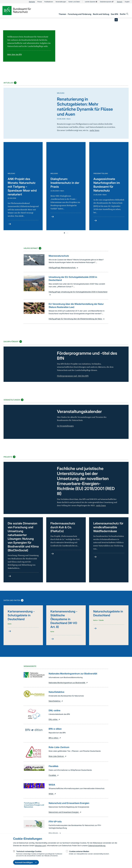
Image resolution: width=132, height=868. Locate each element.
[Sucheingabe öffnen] (124, 14)
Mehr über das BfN (15, 54)
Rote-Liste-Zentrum (58, 756)
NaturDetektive (56, 701)
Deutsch (120, 2)
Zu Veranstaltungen (65, 426)
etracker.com (40, 846)
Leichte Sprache (91, 2)
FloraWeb (54, 775)
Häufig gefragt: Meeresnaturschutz (64, 268)
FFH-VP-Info (55, 833)
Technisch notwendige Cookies (29, 851)
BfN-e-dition (55, 738)
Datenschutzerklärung (97, 846)
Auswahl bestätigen (26, 862)
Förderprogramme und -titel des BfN (73, 376)
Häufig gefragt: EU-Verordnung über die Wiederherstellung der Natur (77, 319)
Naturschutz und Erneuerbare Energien (65, 812)
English (127, 2)
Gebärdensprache (107, 2)
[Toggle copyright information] (116, 20)
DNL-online (54, 719)
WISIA (52, 794)
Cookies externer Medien (79, 851)
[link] (62, 14)
